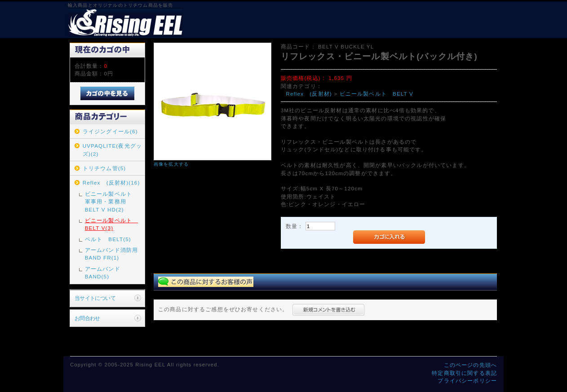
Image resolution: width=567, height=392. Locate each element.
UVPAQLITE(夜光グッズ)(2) (112, 150)
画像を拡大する (171, 164)
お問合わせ (87, 318)
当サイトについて (95, 298)
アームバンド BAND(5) (106, 273)
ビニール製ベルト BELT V (377, 94)
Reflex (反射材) (309, 94)
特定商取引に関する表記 (464, 373)
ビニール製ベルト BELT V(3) (111, 224)
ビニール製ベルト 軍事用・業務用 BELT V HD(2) (111, 202)
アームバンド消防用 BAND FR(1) (114, 254)
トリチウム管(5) (104, 168)
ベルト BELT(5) (108, 239)
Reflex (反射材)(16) (111, 183)
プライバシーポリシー (467, 381)
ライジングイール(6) (110, 131)
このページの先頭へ (470, 365)
